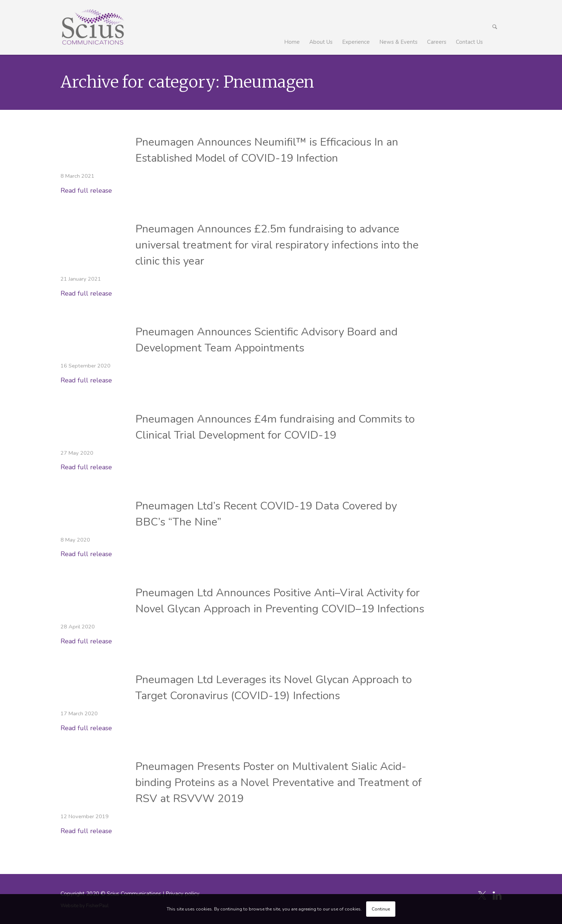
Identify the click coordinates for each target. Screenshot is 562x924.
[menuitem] (292, 27)
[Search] (495, 27)
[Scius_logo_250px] (93, 27)
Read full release (86, 190)
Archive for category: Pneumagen (187, 82)
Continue (381, 909)
